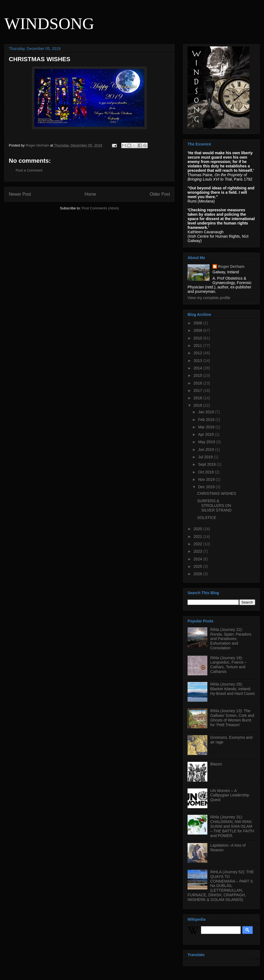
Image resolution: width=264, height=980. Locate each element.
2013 (198, 361)
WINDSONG (49, 24)
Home (90, 194)
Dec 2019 (207, 487)
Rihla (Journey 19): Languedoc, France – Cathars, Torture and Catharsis (229, 665)
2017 (198, 391)
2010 (198, 338)
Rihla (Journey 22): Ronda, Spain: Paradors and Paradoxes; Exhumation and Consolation (231, 639)
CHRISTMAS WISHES (217, 493)
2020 (198, 529)
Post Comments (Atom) (100, 208)
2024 (198, 559)
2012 (198, 353)
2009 (198, 330)
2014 (198, 368)
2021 (198, 537)
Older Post (160, 194)
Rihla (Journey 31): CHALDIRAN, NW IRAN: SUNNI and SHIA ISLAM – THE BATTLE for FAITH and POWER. (232, 826)
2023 (198, 551)
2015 (198, 375)
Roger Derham (231, 266)
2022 (198, 544)
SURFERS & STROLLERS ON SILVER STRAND (214, 506)
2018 (198, 398)
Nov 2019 (207, 479)
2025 (198, 566)
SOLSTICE (207, 518)
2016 (198, 383)
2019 (198, 405)
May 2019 (207, 442)
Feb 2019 (207, 420)
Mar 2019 (207, 427)
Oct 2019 (206, 472)
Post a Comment (29, 170)
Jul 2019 (206, 457)
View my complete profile (209, 298)
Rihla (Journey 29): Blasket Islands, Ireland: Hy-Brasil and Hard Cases (233, 689)
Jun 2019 (207, 450)
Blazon (216, 764)
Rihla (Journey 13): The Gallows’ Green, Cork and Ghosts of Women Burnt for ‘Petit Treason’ (232, 718)
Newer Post (20, 194)
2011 (198, 346)
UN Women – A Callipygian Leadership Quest (230, 795)
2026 (198, 574)
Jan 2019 (207, 412)
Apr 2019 (206, 434)
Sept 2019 (207, 464)
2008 (198, 323)
